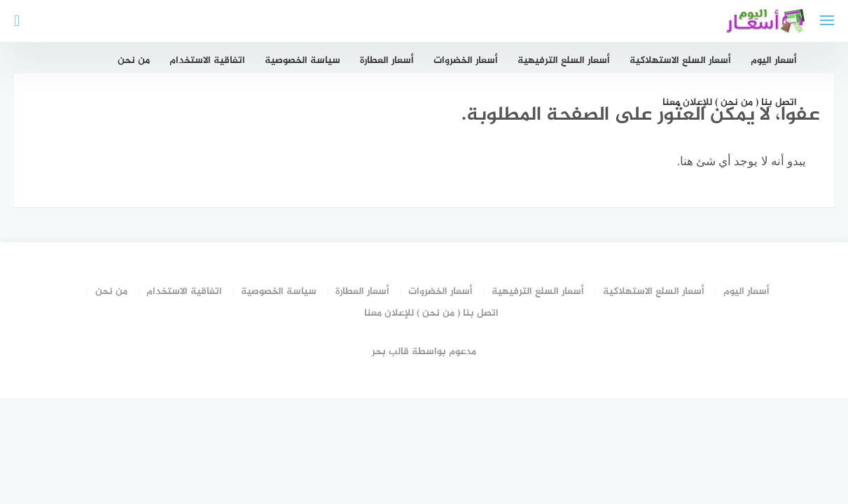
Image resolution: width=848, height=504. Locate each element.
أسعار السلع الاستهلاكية (680, 61)
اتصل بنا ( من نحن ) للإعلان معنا (730, 103)
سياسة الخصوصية (303, 61)
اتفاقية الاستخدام (207, 61)
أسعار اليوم (774, 61)
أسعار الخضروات (466, 61)
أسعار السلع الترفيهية (564, 61)
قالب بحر (390, 352)
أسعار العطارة (387, 61)
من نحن (134, 61)
